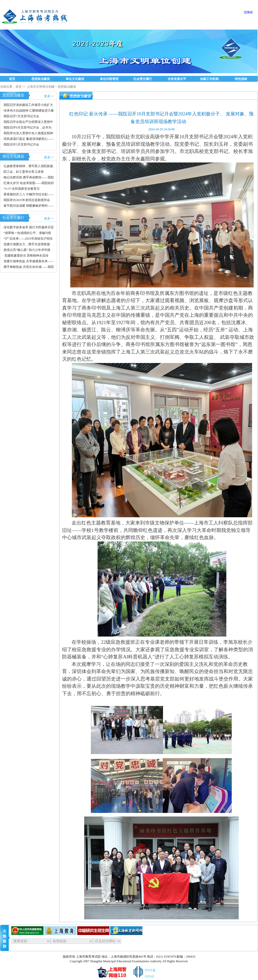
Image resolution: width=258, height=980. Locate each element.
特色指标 (241, 79)
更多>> (49, 96)
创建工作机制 (209, 79)
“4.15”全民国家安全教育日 (22, 189)
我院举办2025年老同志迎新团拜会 (27, 200)
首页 (12, 79)
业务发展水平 (177, 79)
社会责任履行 (143, 79)
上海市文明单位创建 (41, 87)
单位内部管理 (109, 79)
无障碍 (248, 12)
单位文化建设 (75, 79)
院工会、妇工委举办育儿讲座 (24, 172)
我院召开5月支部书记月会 (21, 144)
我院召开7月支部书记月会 (21, 116)
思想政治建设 (41, 79)
